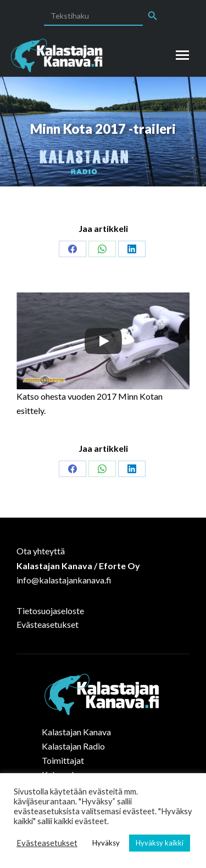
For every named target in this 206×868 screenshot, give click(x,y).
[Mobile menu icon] (182, 55)
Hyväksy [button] (106, 843)
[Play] (103, 341)
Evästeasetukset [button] (47, 843)
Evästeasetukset (48, 624)
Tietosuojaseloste (50, 611)
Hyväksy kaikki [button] (160, 843)
